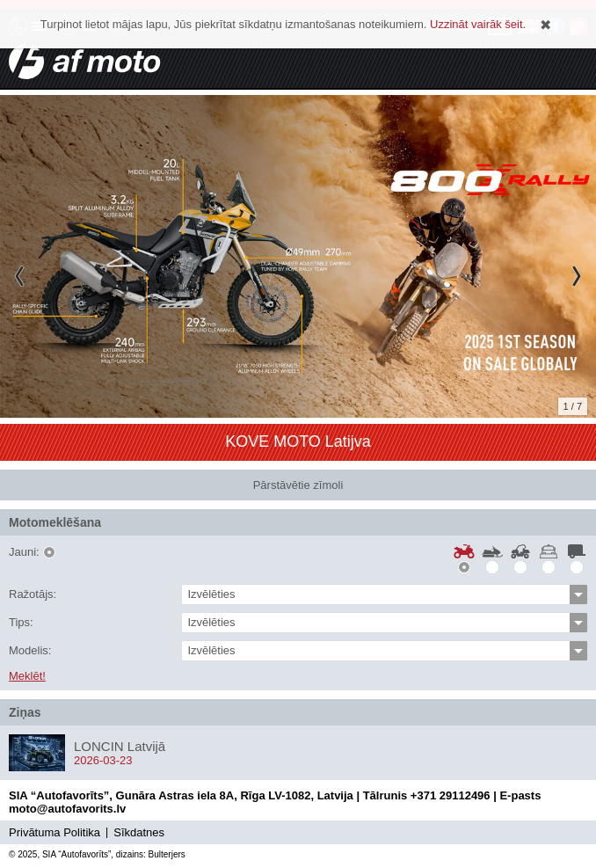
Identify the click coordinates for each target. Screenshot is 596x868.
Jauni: (24, 552)
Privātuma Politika (55, 832)
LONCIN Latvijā (120, 746)
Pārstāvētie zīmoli (298, 485)
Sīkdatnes (139, 832)
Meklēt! (27, 676)
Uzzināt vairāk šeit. (478, 24)
